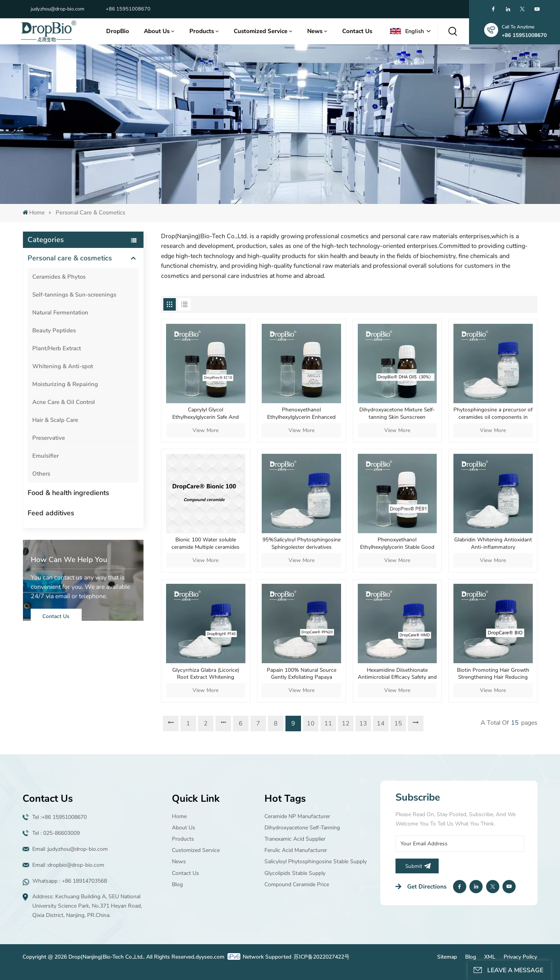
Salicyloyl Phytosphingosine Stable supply (316, 861)
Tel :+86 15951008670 (59, 817)
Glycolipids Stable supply (295, 873)
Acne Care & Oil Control (64, 402)
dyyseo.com (210, 957)
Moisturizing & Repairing (65, 384)
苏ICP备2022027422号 (322, 957)
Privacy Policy (520, 957)
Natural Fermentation (60, 313)
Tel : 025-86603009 (56, 833)
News (315, 31)
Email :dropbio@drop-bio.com (68, 865)
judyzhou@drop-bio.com (58, 9)
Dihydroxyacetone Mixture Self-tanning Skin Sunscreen (397, 414)
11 (328, 724)
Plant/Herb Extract (57, 348)
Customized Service (261, 31)
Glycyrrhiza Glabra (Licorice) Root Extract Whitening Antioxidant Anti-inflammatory (206, 674)
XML (490, 957)
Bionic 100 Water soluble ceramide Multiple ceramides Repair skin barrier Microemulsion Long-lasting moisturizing (206, 544)
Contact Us (357, 31)
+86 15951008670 (128, 9)
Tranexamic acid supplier (295, 839)
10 (311, 724)
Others (41, 474)
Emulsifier (45, 456)
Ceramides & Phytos (59, 277)
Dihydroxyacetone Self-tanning (302, 828)
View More (206, 430)
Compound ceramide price (297, 884)
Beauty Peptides (54, 330)
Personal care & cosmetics (70, 258)
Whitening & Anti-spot (63, 366)
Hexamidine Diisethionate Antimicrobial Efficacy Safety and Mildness (397, 674)
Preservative (49, 438)
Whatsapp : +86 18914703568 (70, 881)
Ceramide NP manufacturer (297, 816)
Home (34, 213)
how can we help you (69, 560)
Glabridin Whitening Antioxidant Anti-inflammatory (493, 544)
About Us (157, 31)
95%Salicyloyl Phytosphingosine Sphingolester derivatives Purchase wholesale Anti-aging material (302, 544)
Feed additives (51, 513)
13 (363, 724)
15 (398, 724)
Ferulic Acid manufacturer (296, 850)
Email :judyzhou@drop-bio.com (70, 849)
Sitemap (447, 957)
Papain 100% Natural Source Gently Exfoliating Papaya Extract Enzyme (302, 674)
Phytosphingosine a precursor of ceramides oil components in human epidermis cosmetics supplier (493, 414)
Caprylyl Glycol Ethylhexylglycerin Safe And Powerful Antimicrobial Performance (206, 414)
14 (381, 724)
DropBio (118, 31)
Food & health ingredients (68, 493)
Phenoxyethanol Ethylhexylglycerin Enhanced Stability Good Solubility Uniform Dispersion (302, 414)
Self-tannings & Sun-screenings (74, 295)
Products (202, 31)
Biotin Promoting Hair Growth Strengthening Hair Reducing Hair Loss (493, 674)
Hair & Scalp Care (55, 420)
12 (346, 724)
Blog (177, 884)
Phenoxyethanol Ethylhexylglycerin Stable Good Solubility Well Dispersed (397, 544)
